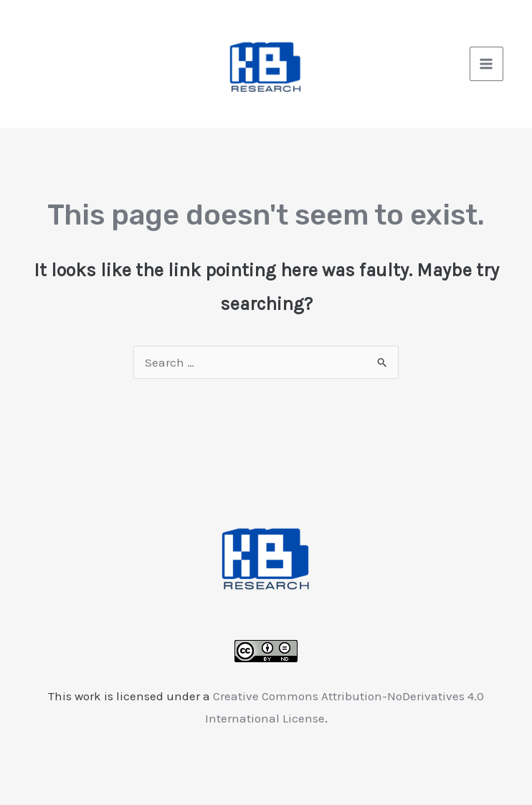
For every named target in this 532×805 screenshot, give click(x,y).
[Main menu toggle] (487, 64)
